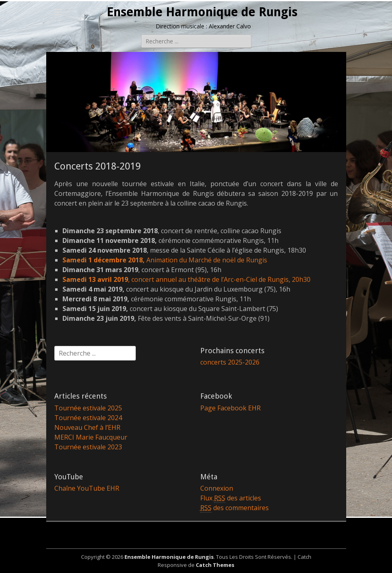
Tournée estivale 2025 (88, 408)
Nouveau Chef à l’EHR (87, 427)
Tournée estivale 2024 (88, 418)
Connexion (217, 488)
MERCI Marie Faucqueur (91, 437)
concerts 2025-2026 (230, 362)
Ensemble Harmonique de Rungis (202, 12)
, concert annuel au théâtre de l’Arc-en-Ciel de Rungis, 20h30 (186, 279)
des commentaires (235, 508)
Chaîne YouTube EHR (87, 488)
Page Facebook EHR (230, 408)
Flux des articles (231, 498)
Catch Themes (215, 565)
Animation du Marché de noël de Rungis (165, 260)
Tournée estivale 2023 (88, 447)
